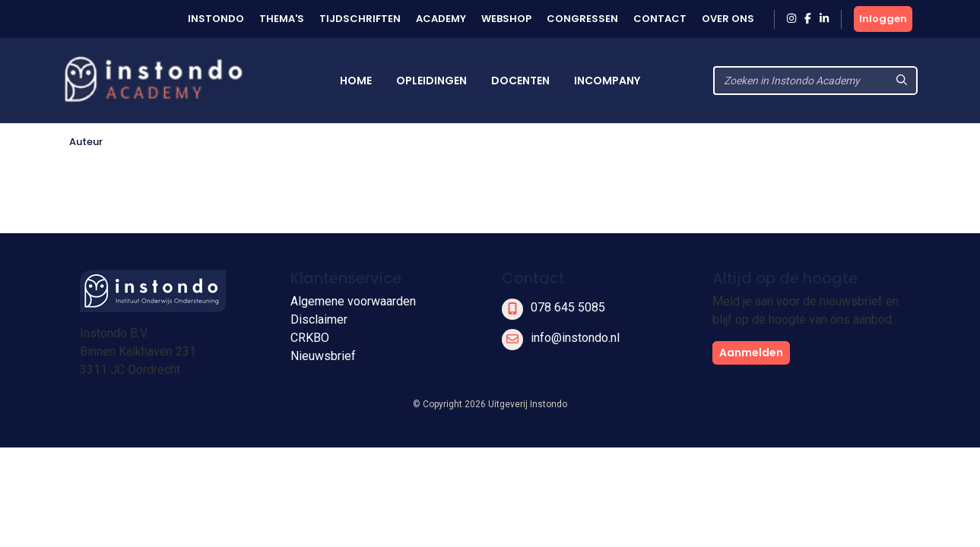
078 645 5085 (568, 307)
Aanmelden (751, 353)
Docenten (520, 81)
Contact (660, 19)
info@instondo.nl (575, 338)
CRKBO (310, 338)
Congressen (582, 19)
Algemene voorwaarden (353, 301)
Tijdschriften (360, 19)
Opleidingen (431, 81)
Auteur (86, 142)
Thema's (282, 19)
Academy (441, 19)
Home (356, 81)
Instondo (216, 19)
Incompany (607, 81)
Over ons (728, 19)
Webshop (506, 19)
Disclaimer (319, 319)
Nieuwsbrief (323, 356)
